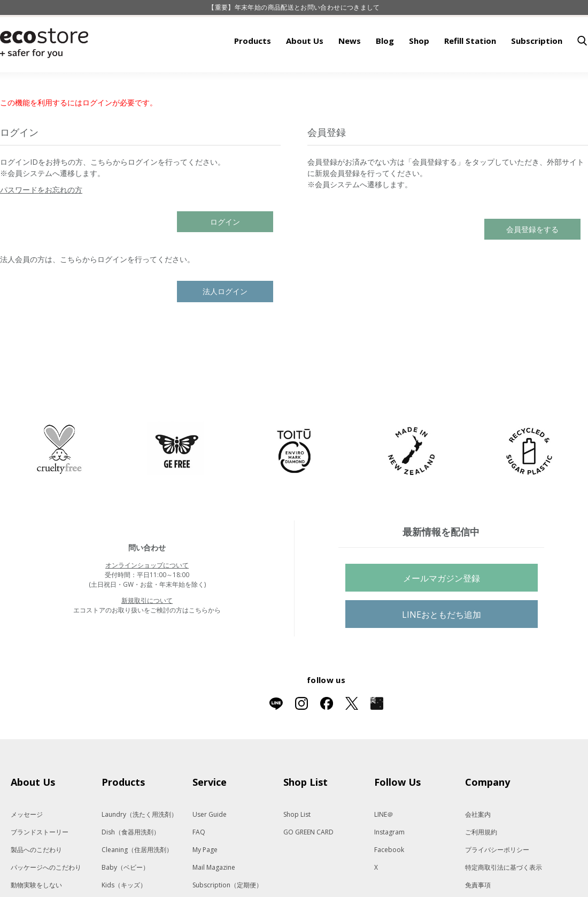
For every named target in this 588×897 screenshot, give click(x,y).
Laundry (140, 848)
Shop (419, 74)
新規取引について (147, 634)
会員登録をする (532, 262)
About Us (305, 74)
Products (253, 74)
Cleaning (137, 883)
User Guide (210, 848)
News (350, 74)
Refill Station (470, 74)
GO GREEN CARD (308, 865)
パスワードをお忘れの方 (41, 223)
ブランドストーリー (40, 865)
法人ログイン (225, 324)
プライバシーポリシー (497, 883)
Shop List (297, 848)
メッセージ (27, 848)
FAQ (199, 865)
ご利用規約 (481, 865)
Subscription (537, 74)
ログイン (225, 255)
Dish (131, 865)
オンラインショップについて (147, 598)
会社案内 (478, 848)
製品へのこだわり (36, 883)
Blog (385, 74)
